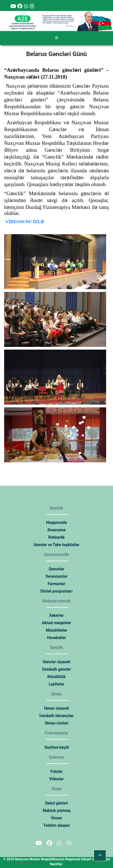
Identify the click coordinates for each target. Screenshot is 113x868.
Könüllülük (57, 677)
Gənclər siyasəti (57, 662)
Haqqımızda (56, 523)
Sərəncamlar (57, 576)
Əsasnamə (57, 530)
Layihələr (56, 684)
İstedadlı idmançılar (57, 716)
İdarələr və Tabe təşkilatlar (57, 545)
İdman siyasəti (56, 708)
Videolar (57, 779)
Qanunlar (56, 569)
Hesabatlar (57, 638)
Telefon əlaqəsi (57, 825)
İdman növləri (57, 723)
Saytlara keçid (57, 747)
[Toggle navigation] (57, 38)
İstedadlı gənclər (57, 669)
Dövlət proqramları (57, 591)
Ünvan (56, 818)
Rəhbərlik (57, 537)
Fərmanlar (57, 584)
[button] (100, 855)
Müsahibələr (57, 630)
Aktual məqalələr (57, 623)
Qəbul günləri (57, 803)
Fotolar (57, 772)
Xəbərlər (57, 615)
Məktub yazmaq (57, 811)
